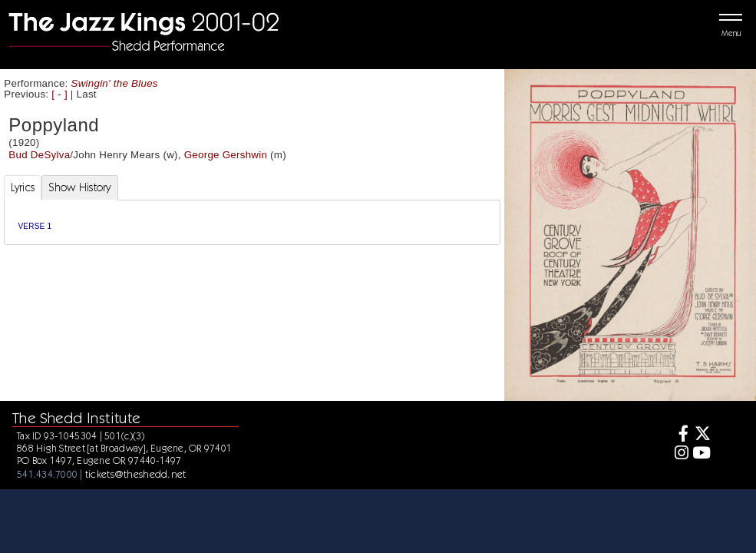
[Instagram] (679, 454)
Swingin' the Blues (115, 83)
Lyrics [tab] (23, 187)
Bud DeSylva (39, 155)
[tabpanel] (253, 222)
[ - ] (59, 94)
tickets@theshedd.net (136, 474)
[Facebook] (679, 435)
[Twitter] (702, 435)
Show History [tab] (79, 187)
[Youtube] (702, 454)
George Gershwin (226, 155)
